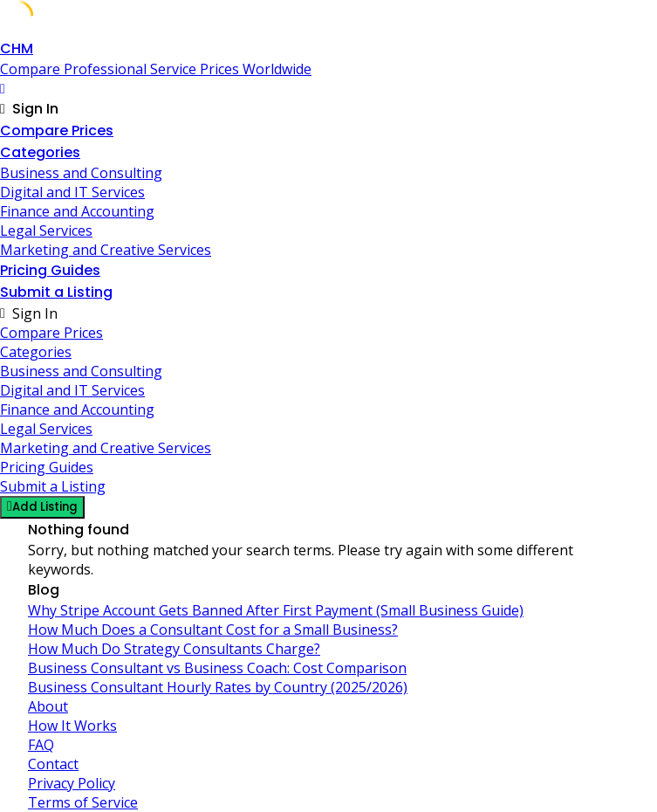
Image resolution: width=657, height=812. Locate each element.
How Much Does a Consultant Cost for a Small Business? (213, 630)
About (48, 706)
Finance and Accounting (77, 211)
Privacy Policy (72, 783)
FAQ (41, 745)
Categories (40, 152)
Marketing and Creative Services (106, 250)
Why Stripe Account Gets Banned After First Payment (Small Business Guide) (276, 610)
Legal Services (46, 231)
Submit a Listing (56, 292)
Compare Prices (57, 131)
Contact (53, 764)
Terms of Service (83, 802)
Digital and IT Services (72, 192)
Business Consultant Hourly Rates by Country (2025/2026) (218, 687)
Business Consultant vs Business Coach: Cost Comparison (217, 668)
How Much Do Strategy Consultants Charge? (174, 649)
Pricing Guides (50, 270)
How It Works (72, 726)
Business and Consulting (81, 173)
